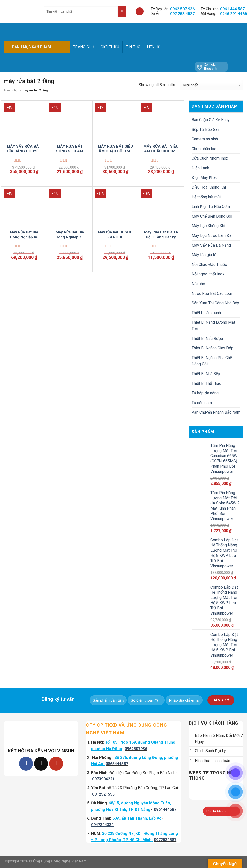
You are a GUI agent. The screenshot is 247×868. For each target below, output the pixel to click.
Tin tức (133, 47)
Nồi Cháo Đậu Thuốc (209, 264)
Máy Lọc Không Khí (208, 226)
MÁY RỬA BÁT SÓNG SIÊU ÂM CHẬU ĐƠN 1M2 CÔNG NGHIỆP (70, 149)
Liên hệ (154, 47)
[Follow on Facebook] (26, 764)
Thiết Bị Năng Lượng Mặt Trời (213, 325)
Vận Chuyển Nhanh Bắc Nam (216, 412)
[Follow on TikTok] (41, 764)
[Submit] (122, 11)
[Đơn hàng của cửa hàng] (212, 85)
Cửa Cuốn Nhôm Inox (210, 158)
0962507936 (136, 749)
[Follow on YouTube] (56, 764)
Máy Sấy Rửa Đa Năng (211, 245)
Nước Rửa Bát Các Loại (212, 293)
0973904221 (103, 779)
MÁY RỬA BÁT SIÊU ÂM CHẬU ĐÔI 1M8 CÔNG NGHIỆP (115, 149)
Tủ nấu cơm (202, 403)
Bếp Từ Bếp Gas (206, 129)
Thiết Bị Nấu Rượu (207, 338)
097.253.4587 (182, 14)
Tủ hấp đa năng (205, 393)
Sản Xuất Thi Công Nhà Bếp (215, 303)
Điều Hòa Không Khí (209, 187)
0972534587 (165, 840)
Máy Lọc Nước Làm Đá (212, 235)
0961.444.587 (232, 9)
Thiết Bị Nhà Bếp (206, 374)
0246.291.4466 (234, 14)
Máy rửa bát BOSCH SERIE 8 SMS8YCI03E (115, 235)
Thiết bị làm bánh (206, 313)
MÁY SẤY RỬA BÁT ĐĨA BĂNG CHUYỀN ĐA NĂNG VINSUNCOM (24, 149)
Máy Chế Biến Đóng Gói (212, 216)
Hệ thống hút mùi (206, 197)
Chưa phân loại (205, 149)
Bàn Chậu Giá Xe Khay (211, 120)
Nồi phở (198, 284)
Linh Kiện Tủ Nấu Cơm (211, 206)
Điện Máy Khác (205, 177)
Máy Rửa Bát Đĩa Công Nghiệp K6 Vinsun (24, 235)
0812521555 (103, 794)
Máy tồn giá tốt (205, 255)
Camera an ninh (205, 139)
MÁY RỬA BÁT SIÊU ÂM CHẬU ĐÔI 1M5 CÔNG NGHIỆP (161, 149)
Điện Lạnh (200, 168)
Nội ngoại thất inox (208, 274)
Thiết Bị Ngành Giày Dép (213, 348)
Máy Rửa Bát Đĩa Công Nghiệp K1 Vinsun (70, 235)
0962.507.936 (182, 9)
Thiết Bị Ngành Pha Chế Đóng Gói (212, 361)
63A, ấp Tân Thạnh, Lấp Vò (137, 818)
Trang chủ (84, 47)
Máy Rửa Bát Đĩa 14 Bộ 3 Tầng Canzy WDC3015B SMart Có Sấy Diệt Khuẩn (161, 235)
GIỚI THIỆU (110, 47)
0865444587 (117, 764)
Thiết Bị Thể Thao (207, 383)
